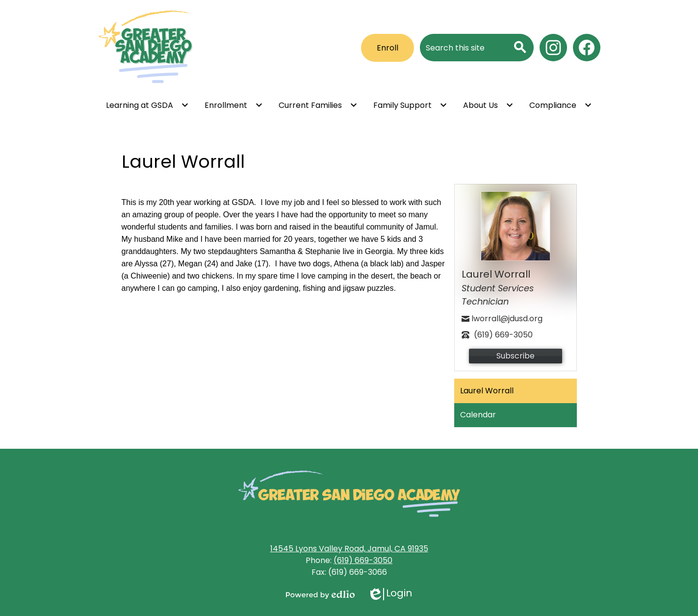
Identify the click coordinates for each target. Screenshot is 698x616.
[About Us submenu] (488, 105)
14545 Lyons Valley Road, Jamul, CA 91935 (349, 549)
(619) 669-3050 (363, 560)
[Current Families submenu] (318, 105)
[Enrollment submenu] (234, 105)
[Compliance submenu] (561, 105)
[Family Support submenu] (410, 105)
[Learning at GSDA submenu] (147, 105)
